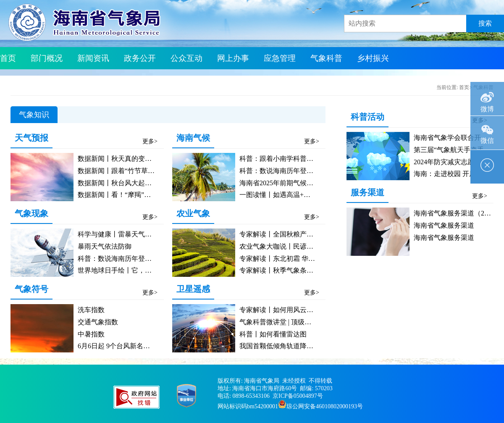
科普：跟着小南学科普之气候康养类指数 (300, 159)
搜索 (485, 23)
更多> (150, 141)
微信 (487, 130)
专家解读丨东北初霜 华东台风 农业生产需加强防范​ (315, 259)
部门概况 (47, 58)
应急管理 (280, 58)
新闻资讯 (93, 58)
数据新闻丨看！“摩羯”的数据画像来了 (134, 195)
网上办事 (233, 58)
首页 (8, 58)
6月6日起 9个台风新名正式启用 (124, 346)
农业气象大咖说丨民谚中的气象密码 (293, 246)
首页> (466, 87)
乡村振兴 (373, 58)
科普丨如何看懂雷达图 (273, 334)
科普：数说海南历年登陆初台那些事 (131, 259)
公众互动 (186, 58)
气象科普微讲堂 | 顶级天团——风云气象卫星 (306, 322)
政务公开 (140, 58)
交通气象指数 (98, 322)
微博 (487, 97)
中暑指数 (91, 334)
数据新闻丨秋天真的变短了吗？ (125, 159)
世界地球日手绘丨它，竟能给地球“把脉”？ (141, 270)
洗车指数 (91, 310)
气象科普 (326, 58)
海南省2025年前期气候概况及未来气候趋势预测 (310, 183)
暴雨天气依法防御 (105, 246)
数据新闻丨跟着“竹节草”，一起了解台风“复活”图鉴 (154, 171)
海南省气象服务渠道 (444, 225)
